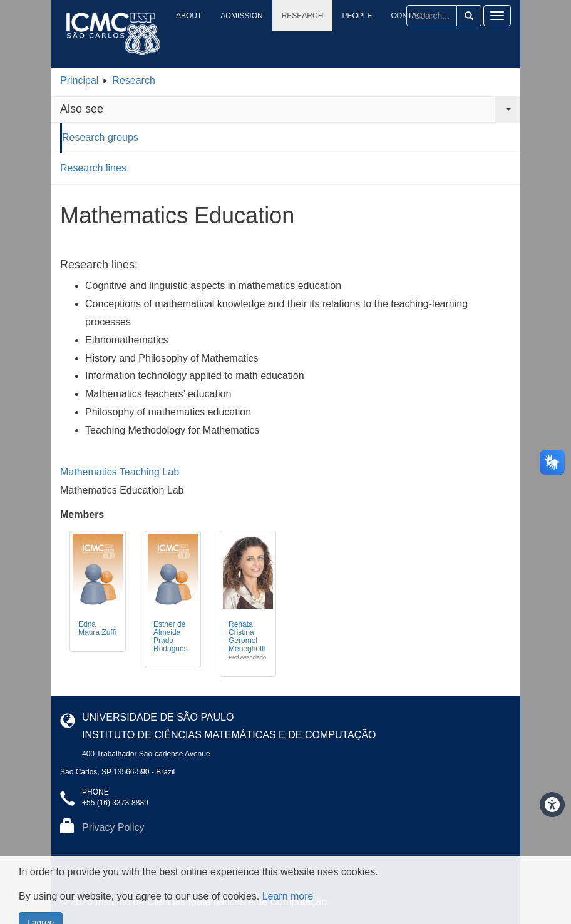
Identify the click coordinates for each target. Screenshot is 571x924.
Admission (241, 16)
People (357, 16)
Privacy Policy (113, 827)
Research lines (93, 168)
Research (303, 16)
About (189, 16)
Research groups (100, 137)
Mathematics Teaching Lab (120, 472)
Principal (79, 80)
